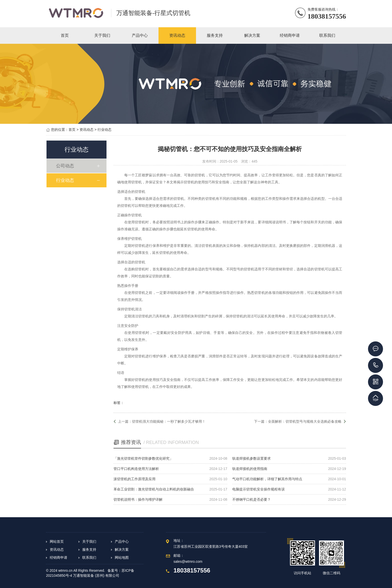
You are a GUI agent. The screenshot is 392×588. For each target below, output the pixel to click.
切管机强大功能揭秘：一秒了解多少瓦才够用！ (169, 421)
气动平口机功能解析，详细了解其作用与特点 (267, 479)
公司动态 (66, 166)
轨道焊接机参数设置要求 (251, 458)
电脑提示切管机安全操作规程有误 (258, 489)
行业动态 (104, 130)
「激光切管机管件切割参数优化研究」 (143, 458)
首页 (72, 130)
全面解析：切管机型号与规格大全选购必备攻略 (305, 421)
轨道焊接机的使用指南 (250, 469)
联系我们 (89, 557)
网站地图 (122, 557)
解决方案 (122, 549)
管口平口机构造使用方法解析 (136, 469)
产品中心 (122, 541)
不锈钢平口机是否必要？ (251, 499)
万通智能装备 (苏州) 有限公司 (96, 575)
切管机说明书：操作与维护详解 (138, 499)
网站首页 (57, 541)
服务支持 (89, 549)
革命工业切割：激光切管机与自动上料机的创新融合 (154, 489)
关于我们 (89, 541)
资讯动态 (86, 130)
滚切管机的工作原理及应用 (134, 479)
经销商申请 (58, 557)
